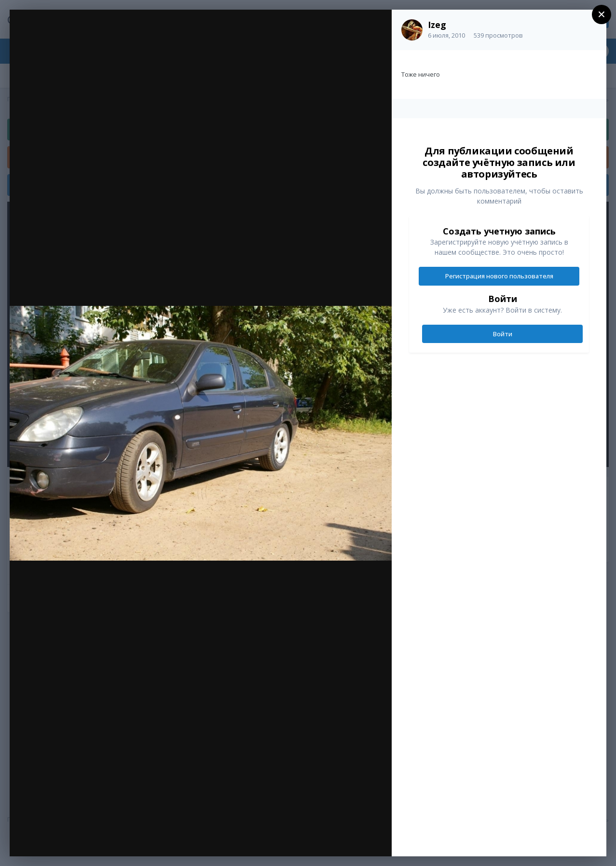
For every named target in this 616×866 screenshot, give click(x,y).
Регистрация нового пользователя (499, 276)
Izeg (437, 25)
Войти (503, 334)
